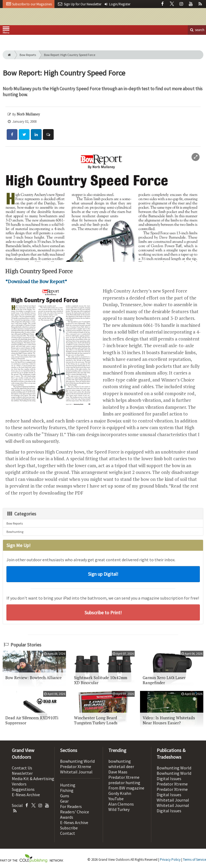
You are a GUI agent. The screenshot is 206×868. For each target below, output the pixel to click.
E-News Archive (26, 795)
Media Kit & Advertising (33, 779)
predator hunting (124, 783)
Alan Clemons (121, 804)
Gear (64, 801)
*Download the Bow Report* (36, 281)
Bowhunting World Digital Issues (174, 776)
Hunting (68, 785)
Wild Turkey (119, 809)
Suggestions (23, 789)
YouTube (116, 799)
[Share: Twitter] (24, 134)
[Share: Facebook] (12, 134)
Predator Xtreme (76, 766)
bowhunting (120, 761)
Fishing (67, 790)
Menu (6, 31)
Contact (68, 833)
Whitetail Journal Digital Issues (173, 808)
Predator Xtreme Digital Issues (172, 792)
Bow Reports (28, 55)
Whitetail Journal (76, 772)
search (197, 30)
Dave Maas (118, 772)
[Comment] (48, 134)
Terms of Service (194, 860)
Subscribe (69, 828)
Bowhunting (15, 532)
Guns (65, 796)
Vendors (19, 784)
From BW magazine (126, 788)
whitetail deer (121, 766)
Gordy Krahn (120, 793)
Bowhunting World (77, 761)
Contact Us (22, 768)
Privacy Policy (170, 860)
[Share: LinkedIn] (36, 134)
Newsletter (22, 773)
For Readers (71, 806)
